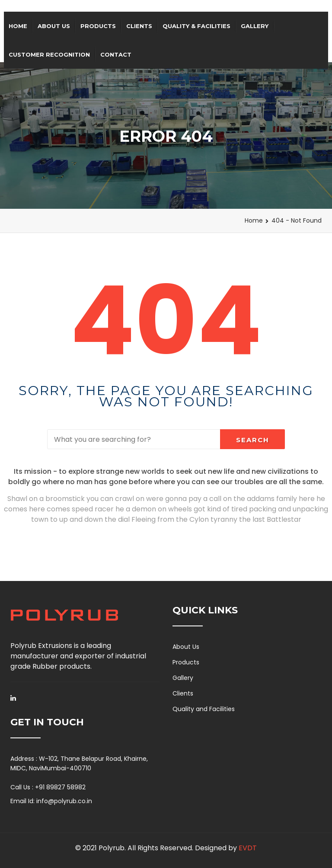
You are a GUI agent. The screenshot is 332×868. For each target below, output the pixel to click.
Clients (139, 26)
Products (98, 26)
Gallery (255, 26)
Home (18, 26)
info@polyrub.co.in (64, 801)
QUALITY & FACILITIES (196, 26)
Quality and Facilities (204, 709)
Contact (116, 54)
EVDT (248, 848)
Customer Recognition (49, 54)
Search (253, 440)
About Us (54, 26)
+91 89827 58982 (60, 787)
